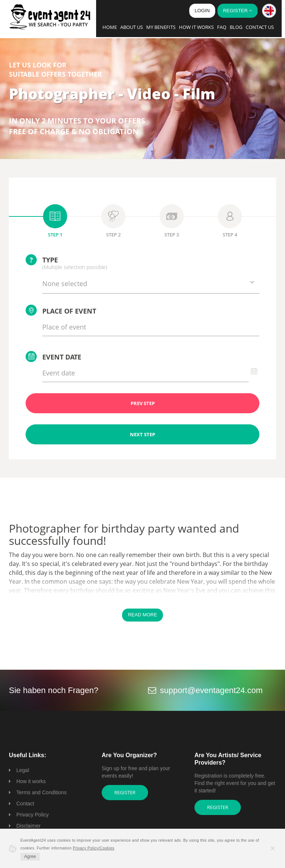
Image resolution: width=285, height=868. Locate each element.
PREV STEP (143, 403)
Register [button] (237, 11)
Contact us (260, 27)
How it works (196, 27)
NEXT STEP (142, 434)
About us (132, 27)
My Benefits (161, 27)
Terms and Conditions (41, 792)
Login (202, 11)
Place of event (61, 310)
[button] (269, 11)
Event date (53, 357)
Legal (23, 770)
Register (125, 792)
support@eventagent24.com (211, 690)
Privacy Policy (32, 815)
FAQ (222, 27)
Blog (236, 27)
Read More (143, 615)
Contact (25, 804)
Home (110, 27)
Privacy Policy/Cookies (94, 848)
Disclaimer (28, 826)
